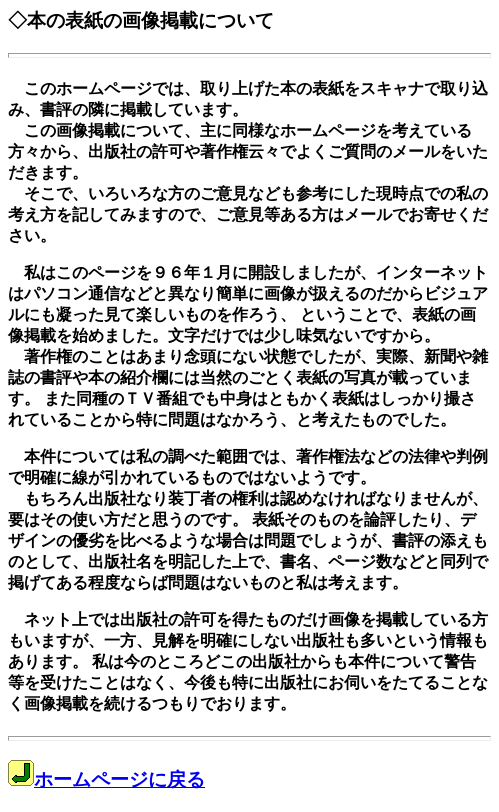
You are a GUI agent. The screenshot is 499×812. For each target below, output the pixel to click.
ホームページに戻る (106, 779)
